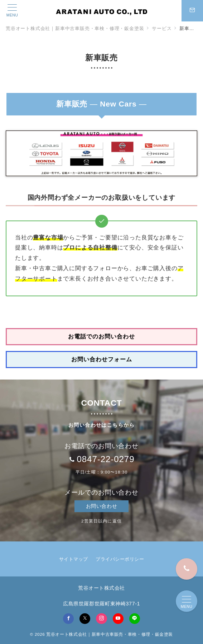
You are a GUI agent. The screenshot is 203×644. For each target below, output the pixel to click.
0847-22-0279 (105, 459)
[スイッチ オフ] (192, 11)
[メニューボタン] (12, 11)
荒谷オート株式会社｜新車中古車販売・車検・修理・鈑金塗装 (110, 634)
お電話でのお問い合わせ (101, 336)
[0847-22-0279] (187, 569)
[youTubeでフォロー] (118, 619)
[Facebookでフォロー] (68, 619)
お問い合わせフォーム (102, 359)
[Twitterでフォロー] (85, 619)
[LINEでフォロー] (135, 619)
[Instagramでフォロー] (101, 619)
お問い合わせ (101, 506)
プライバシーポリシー (120, 559)
